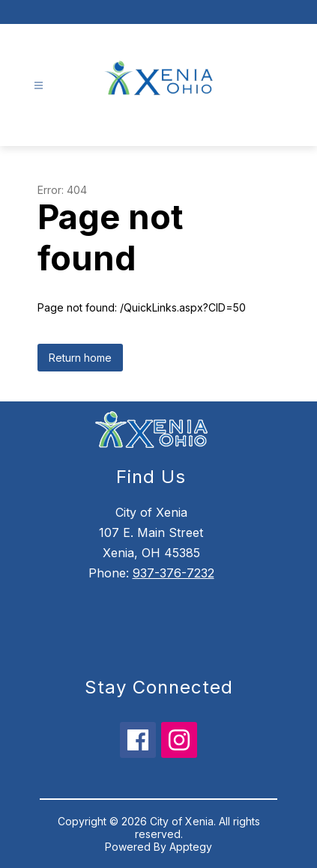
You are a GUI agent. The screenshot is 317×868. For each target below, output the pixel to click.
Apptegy (191, 847)
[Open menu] (39, 86)
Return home (80, 358)
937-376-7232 (173, 573)
